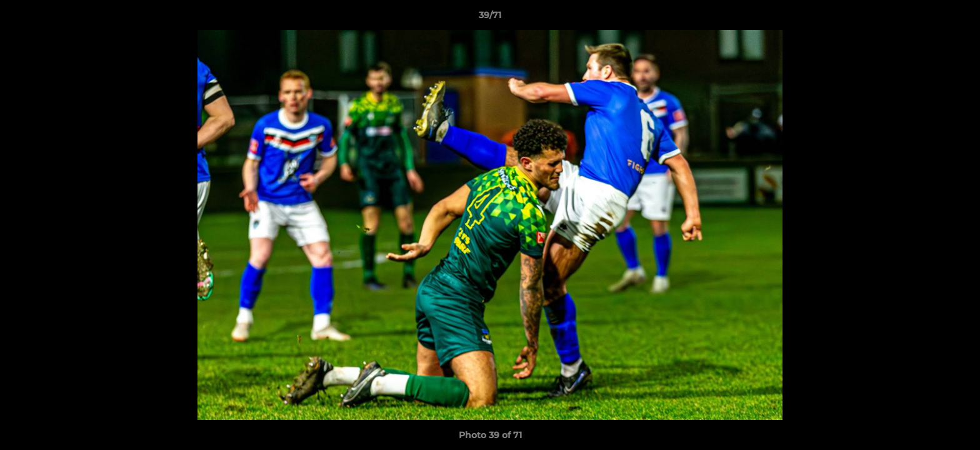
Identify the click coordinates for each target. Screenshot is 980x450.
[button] (957, 18)
